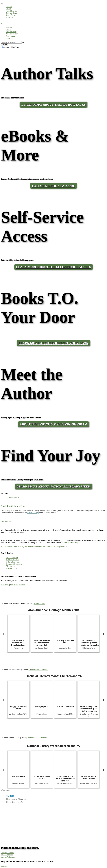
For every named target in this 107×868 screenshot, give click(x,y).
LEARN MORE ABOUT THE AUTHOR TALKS (53, 105)
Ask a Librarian (12, 558)
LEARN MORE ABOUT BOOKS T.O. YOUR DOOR (53, 343)
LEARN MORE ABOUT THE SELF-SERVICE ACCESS (54, 267)
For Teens (14, 585)
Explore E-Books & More (53, 186)
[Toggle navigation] (2, 3)
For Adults (5, 585)
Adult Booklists (40, 604)
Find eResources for (15, 802)
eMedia (10, 796)
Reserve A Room (7, 853)
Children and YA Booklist (39, 670)
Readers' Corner (12, 13)
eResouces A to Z (12, 560)
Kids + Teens (11, 15)
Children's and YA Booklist (37, 738)
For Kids (22, 585)
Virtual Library (11, 11)
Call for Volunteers (8, 857)
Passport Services (12, 568)
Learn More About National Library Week (53, 487)
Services (9, 7)
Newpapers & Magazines (17, 799)
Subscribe (5, 866)
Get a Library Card (13, 562)
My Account (11, 566)
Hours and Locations (14, 564)
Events (8, 9)
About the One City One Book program (53, 424)
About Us (9, 17)
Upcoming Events (12, 497)
